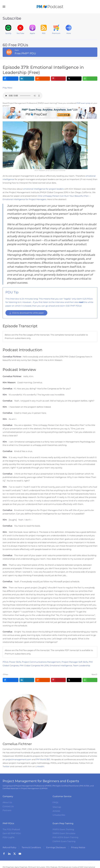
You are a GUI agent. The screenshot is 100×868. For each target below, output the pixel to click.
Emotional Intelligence (61, 665)
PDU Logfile (9, 837)
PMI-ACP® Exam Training (65, 837)
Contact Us (8, 806)
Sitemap (57, 807)
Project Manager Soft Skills (75, 662)
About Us (7, 802)
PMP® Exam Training (63, 829)
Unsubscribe (59, 815)
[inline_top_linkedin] (27, 79)
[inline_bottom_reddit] (43, 680)
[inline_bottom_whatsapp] (90, 680)
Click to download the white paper (26, 313)
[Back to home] (50, 7)
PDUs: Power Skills (12, 662)
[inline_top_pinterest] (58, 79)
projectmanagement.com (18, 759)
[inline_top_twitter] (74, 79)
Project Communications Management (41, 662)
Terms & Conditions (31, 847)
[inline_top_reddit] (43, 79)
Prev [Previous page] (6, 674)
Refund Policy (9, 847)
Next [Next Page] (94, 674)
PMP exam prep (83, 103)
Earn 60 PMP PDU (12, 833)
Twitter (6, 766)
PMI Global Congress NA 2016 (34, 665)
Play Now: (7, 88)
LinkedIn (40, 766)
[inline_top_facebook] (11, 79)
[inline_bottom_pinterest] (58, 680)
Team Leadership (81, 665)
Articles (56, 811)
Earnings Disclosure (56, 847)
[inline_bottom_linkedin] (27, 680)
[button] (4, 7)
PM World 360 (43, 759)
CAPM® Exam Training (64, 841)
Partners (7, 810)
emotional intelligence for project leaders (43, 189)
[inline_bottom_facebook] (11, 680)
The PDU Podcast (11, 829)
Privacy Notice (78, 847)
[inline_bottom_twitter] (74, 680)
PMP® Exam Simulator (64, 833)
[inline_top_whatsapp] (90, 79)
